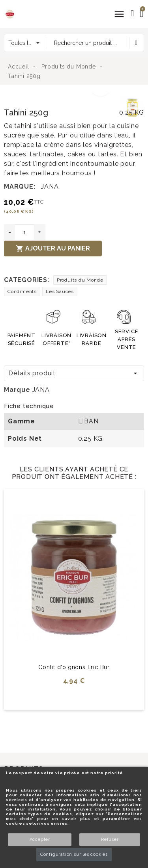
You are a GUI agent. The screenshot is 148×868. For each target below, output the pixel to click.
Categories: (27, 280)
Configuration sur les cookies (74, 854)
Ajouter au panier (53, 249)
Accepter (40, 839)
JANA (50, 186)
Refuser (110, 839)
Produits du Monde (80, 280)
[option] (60, 97)
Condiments (22, 291)
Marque (17, 390)
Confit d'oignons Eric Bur (74, 667)
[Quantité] (24, 232)
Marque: (20, 186)
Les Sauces (60, 291)
